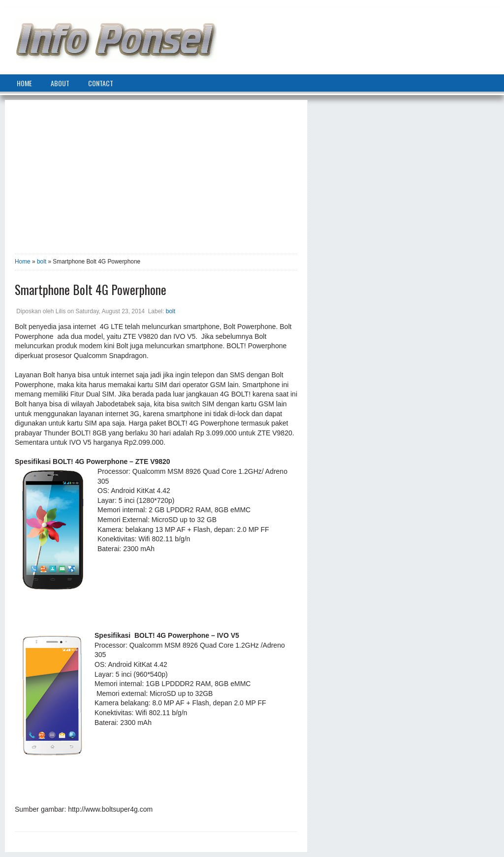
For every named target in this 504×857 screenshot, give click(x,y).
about (60, 83)
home (24, 83)
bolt (42, 262)
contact (101, 83)
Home (23, 262)
